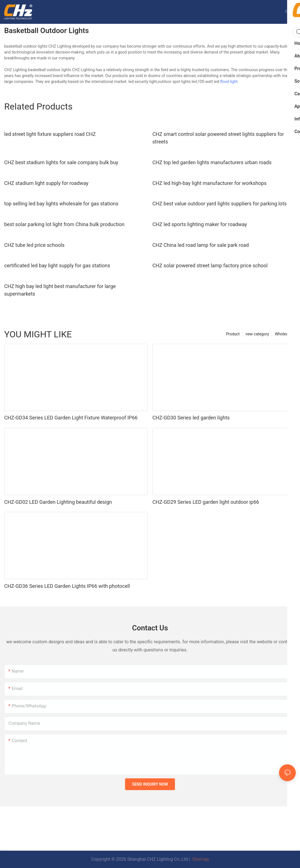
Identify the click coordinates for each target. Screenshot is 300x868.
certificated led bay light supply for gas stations (57, 265)
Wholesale (284, 334)
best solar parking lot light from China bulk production (64, 224)
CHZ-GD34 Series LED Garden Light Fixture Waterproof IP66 (71, 418)
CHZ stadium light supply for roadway (46, 183)
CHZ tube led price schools (34, 245)
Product (233, 334)
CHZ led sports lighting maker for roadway (200, 224)
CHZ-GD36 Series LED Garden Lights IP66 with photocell (67, 586)
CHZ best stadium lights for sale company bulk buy (61, 162)
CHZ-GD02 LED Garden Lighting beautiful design (58, 502)
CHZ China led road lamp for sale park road (201, 245)
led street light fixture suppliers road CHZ (50, 134)
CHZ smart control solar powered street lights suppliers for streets (218, 138)
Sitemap (200, 859)
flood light (229, 82)
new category (257, 334)
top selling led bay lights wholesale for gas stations (61, 204)
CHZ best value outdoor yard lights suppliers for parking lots (220, 204)
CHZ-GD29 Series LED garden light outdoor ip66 (206, 502)
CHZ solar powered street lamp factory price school (210, 265)
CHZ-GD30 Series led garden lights (191, 418)
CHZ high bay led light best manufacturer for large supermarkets (60, 290)
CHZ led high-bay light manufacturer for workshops (210, 183)
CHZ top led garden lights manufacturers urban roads (212, 162)
